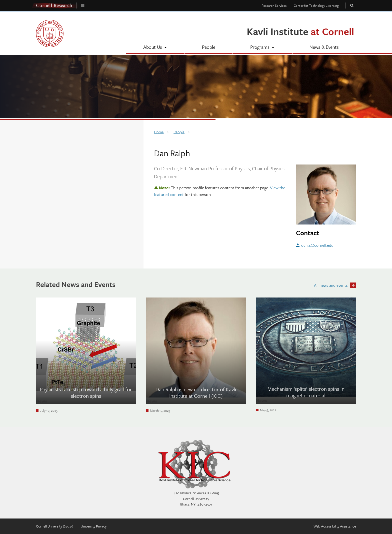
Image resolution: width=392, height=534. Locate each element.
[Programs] (262, 47)
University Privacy (94, 526)
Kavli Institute (300, 31)
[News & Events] (324, 47)
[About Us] (155, 47)
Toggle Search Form (352, 5)
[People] (209, 47)
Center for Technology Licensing (316, 5)
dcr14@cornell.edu (317, 245)
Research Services (274, 5)
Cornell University (49, 526)
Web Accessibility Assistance (335, 526)
